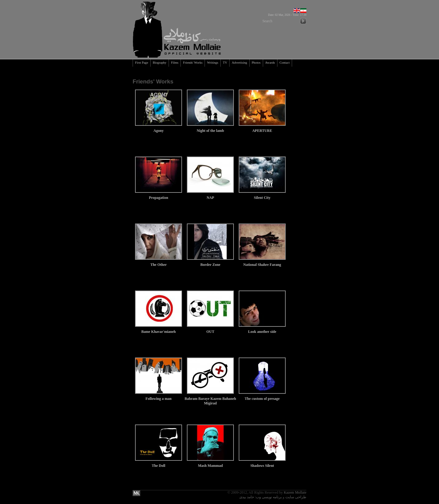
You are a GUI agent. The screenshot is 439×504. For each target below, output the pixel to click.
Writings (213, 63)
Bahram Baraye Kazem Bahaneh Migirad (211, 399)
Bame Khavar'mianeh (159, 329)
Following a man (159, 396)
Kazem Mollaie (295, 492)
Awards (270, 63)
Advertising (239, 63)
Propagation (159, 195)
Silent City (262, 195)
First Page (142, 63)
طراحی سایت (296, 497)
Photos (256, 63)
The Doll (159, 463)
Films (175, 63)
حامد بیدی (247, 497)
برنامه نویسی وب (269, 497)
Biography (160, 63)
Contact (285, 63)
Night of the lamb (210, 128)
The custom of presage (262, 396)
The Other (159, 262)
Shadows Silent (262, 463)
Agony (159, 128)
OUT (210, 329)
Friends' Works (193, 63)
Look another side (262, 329)
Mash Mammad (210, 463)
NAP (210, 195)
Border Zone (210, 262)
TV (225, 63)
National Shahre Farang (262, 262)
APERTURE (262, 128)
